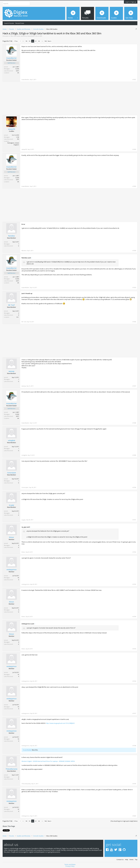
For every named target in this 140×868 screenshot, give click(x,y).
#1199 (134, 784)
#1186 (134, 322)
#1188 (134, 423)
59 (30, 41)
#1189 (134, 455)
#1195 (134, 649)
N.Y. (18, 317)
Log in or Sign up (131, 2)
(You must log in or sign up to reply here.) (124, 821)
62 (39, 41)
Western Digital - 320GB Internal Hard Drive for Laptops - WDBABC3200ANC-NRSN (48, 761)
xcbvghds (12, 440)
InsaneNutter (31, 36)
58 (26, 41)
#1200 (134, 816)
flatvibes (11, 236)
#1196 (134, 681)
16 (18, 578)
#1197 (134, 713)
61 (36, 41)
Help (127, 859)
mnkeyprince (11, 570)
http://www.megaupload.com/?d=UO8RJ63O (60, 723)
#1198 (134, 746)
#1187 (134, 386)
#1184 (134, 251)
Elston (11, 537)
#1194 (134, 617)
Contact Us (120, 859)
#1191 (134, 520)
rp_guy (12, 505)
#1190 (134, 487)
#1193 (134, 584)
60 (33, 41)
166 (45, 41)
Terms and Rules (70, 864)
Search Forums (9, 23)
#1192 (134, 552)
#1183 (134, 186)
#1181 (134, 80)
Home (131, 859)
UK (18, 73)
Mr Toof (11, 305)
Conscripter (12, 473)
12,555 (17, 69)
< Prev (16, 41)
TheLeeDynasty (11, 769)
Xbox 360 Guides (16, 36)
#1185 (134, 288)
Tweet (5, 830)
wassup (11, 371)
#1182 (134, 149)
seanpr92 (11, 129)
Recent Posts (20, 23)
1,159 (17, 137)
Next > (50, 41)
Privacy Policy (70, 865)
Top (136, 859)
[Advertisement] (118, 61)
